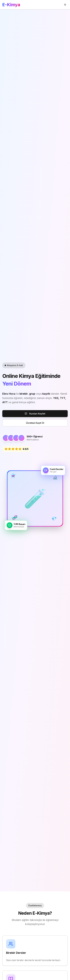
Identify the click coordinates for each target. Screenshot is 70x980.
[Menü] (65, 5)
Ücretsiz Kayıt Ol (35, 423)
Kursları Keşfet (35, 414)
